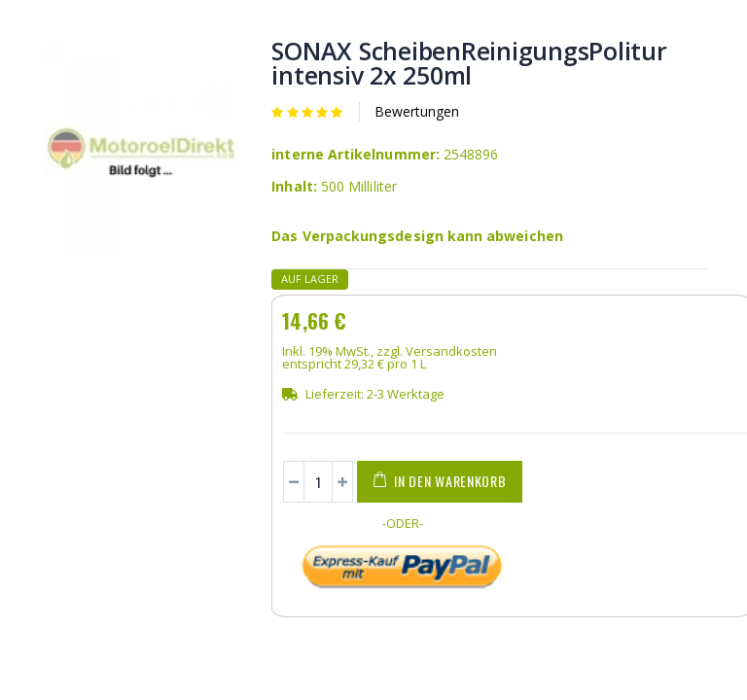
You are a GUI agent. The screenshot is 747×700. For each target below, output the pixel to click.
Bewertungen (417, 111)
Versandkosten (451, 351)
